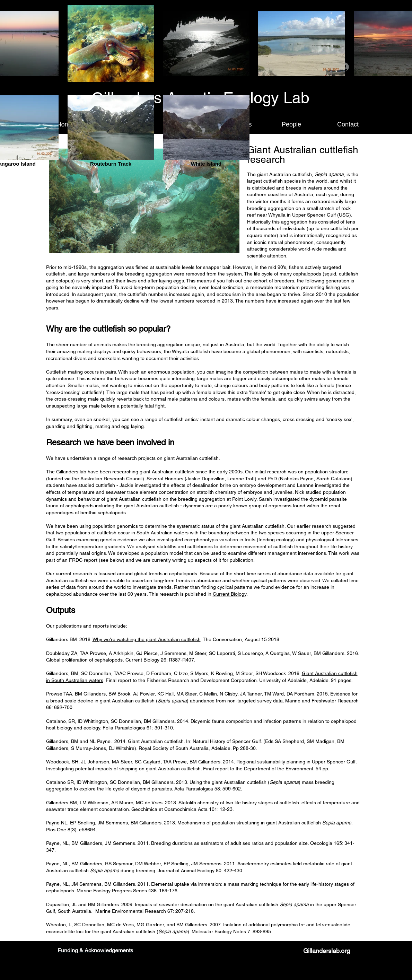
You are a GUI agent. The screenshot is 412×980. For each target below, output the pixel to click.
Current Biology (230, 594)
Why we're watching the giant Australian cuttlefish (147, 639)
